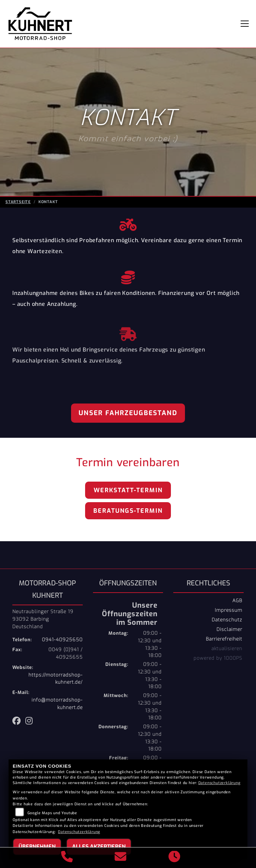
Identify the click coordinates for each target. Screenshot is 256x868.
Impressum (229, 610)
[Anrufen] (67, 858)
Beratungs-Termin (128, 511)
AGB (237, 600)
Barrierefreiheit (224, 639)
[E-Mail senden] (121, 858)
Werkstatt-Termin (128, 490)
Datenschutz (227, 620)
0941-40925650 (62, 640)
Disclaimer (229, 629)
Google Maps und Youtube (52, 813)
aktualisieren (227, 648)
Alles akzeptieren (99, 847)
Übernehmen (37, 847)
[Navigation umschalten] (245, 24)
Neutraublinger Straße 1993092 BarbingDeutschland (43, 619)
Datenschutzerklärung (219, 783)
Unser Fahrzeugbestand (128, 413)
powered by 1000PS (218, 658)
